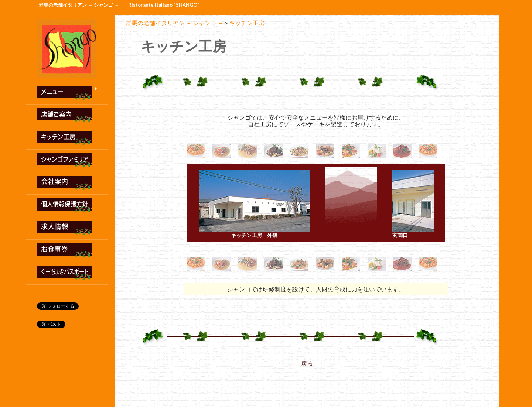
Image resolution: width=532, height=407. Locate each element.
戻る (307, 363)
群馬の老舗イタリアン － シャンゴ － (79, 5)
